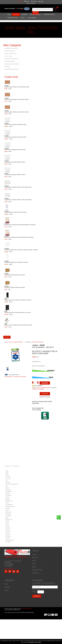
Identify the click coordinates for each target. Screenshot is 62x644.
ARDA (7, 473)
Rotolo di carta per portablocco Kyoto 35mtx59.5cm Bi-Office (18, 324)
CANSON (8, 482)
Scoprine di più (33, 642)
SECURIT (8, 529)
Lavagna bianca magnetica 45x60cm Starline (15, 174)
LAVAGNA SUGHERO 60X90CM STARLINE (15, 274)
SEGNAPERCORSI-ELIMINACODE (11, 69)
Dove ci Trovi (35, 558)
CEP (7, 486)
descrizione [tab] (45, 394)
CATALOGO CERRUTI (35, 14)
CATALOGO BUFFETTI (50, 14)
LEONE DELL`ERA (10, 507)
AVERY (7, 475)
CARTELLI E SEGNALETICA (10, 54)
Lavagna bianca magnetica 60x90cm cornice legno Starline (18, 187)
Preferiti (34, 564)
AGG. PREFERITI (37, 386)
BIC (6, 480)
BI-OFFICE (8, 479)
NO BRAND (8, 516)
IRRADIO (8, 499)
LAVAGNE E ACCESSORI (10, 61)
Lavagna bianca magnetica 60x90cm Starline (15, 162)
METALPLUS (9, 512)
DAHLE (7, 488)
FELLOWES (8, 495)
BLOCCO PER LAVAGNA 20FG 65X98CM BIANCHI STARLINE (19, 237)
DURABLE (8, 490)
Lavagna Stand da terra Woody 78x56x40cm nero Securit (18, 312)
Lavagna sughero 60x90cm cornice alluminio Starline (17, 99)
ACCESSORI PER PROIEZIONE (11, 48)
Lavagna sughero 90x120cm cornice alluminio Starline (17, 86)
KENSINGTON (9, 501)
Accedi (34, 561)
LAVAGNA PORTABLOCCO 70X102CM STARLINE (16, 262)
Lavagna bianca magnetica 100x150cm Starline (15, 136)
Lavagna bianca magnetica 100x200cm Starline (15, 124)
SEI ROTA (8, 531)
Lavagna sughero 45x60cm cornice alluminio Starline (17, 111)
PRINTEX (8, 527)
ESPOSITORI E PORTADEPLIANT (11, 59)
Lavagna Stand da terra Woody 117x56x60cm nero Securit (18, 299)
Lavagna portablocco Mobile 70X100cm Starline (15, 212)
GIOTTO (8, 497)
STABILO (8, 533)
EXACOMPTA (9, 492)
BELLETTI (8, 477)
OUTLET (23, 18)
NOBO (7, 518)
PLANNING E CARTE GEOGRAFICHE (12, 64)
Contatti (34, 567)
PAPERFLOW (9, 520)
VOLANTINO (16, 14)
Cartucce (7, 590)
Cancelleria (7, 587)
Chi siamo (34, 555)
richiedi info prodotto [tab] (45, 397)
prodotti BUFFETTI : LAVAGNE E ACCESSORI (15, 377)
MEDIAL (7, 510)
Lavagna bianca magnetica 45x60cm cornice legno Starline (18, 199)
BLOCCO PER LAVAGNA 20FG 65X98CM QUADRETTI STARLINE (20, 224)
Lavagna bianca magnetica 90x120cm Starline (15, 149)
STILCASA (8, 536)
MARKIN (8, 508)
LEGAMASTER (9, 505)
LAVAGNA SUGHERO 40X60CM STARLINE (15, 287)
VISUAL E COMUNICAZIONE (16, 342)
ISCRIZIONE (24, 14)
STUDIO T (8, 538)
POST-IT (8, 525)
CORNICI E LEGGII (8, 56)
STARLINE (8, 535)
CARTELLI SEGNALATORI (12, 484)
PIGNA (7, 523)
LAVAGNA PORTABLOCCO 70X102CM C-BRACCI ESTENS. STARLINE (21, 249)
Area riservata (35, 573)
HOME (9, 14)
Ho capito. (39, 642)
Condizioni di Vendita (37, 570)
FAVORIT (8, 493)
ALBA (7, 471)
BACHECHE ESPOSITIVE (10, 51)
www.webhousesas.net (27, 609)
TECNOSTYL (9, 542)
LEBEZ (7, 503)
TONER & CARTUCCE (13, 18)
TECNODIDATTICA (10, 540)
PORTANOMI (7, 67)
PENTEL (8, 521)
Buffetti (6, 584)
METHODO (8, 514)
